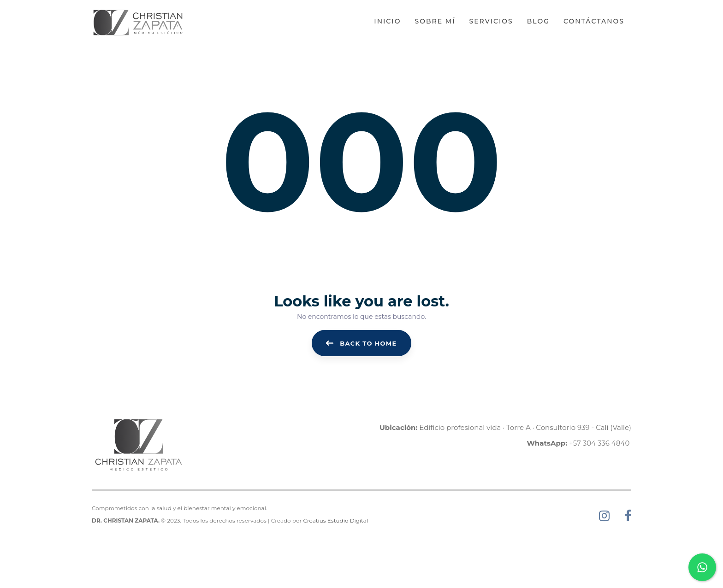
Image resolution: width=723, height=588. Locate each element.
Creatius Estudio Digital (335, 520)
